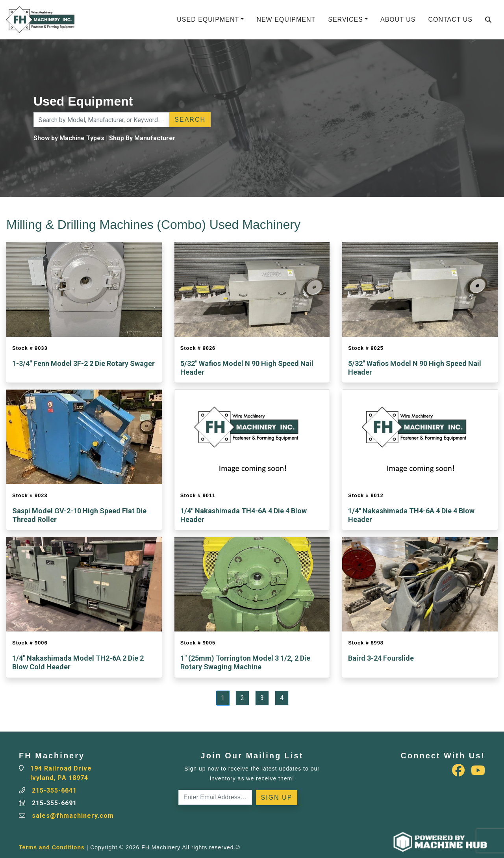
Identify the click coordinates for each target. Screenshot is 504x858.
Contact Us (450, 19)
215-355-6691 (54, 803)
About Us (398, 19)
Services (346, 19)
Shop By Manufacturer (142, 138)
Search (190, 120)
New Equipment (286, 19)
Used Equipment (208, 19)
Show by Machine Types (69, 138)
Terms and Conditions (52, 847)
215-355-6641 (54, 790)
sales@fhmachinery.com (73, 816)
